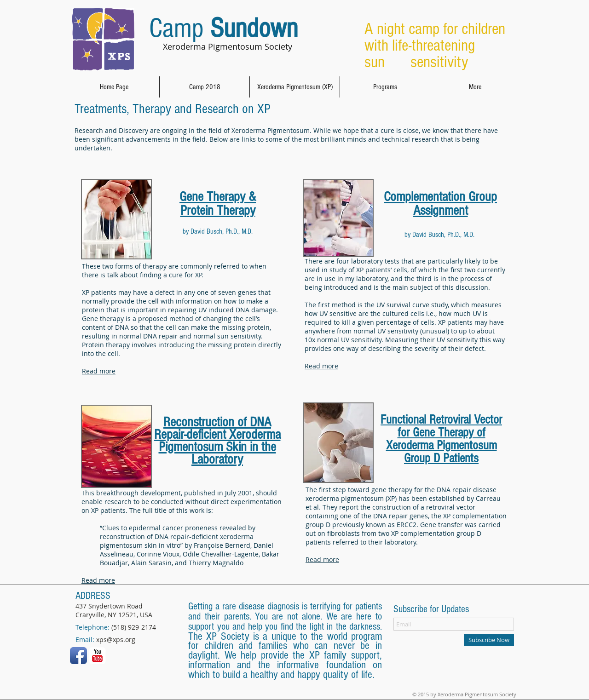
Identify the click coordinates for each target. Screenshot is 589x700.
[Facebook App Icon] (78, 656)
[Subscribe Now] (489, 640)
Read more (99, 371)
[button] (295, 87)
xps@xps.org (116, 640)
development (161, 493)
